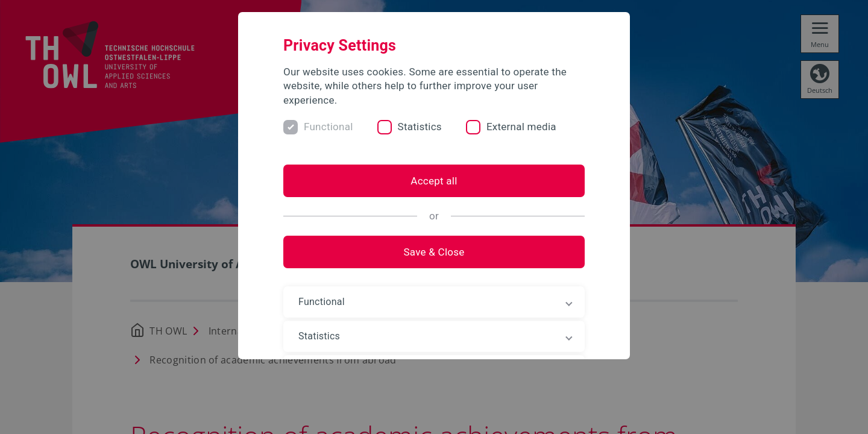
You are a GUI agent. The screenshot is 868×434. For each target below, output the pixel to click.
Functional (329, 127)
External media (521, 127)
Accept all (434, 181)
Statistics (420, 127)
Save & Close (434, 252)
